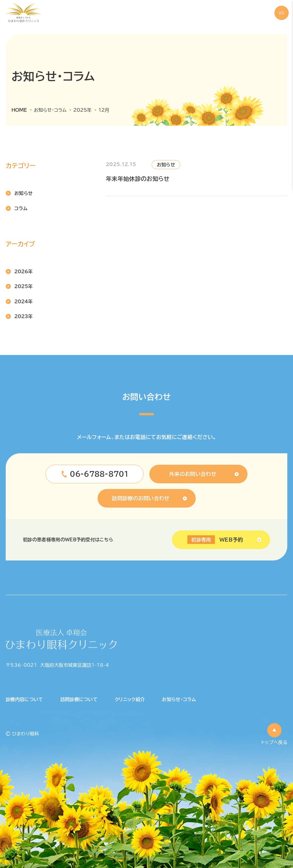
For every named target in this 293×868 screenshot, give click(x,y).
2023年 (23, 316)
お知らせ (23, 193)
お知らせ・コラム (179, 699)
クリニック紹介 (130, 699)
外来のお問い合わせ (193, 474)
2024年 (23, 302)
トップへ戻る (274, 742)
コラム (21, 208)
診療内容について (24, 699)
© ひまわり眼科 (22, 734)
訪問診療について (79, 699)
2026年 (23, 272)
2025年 (23, 286)
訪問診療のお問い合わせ (141, 498)
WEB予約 (215, 540)
